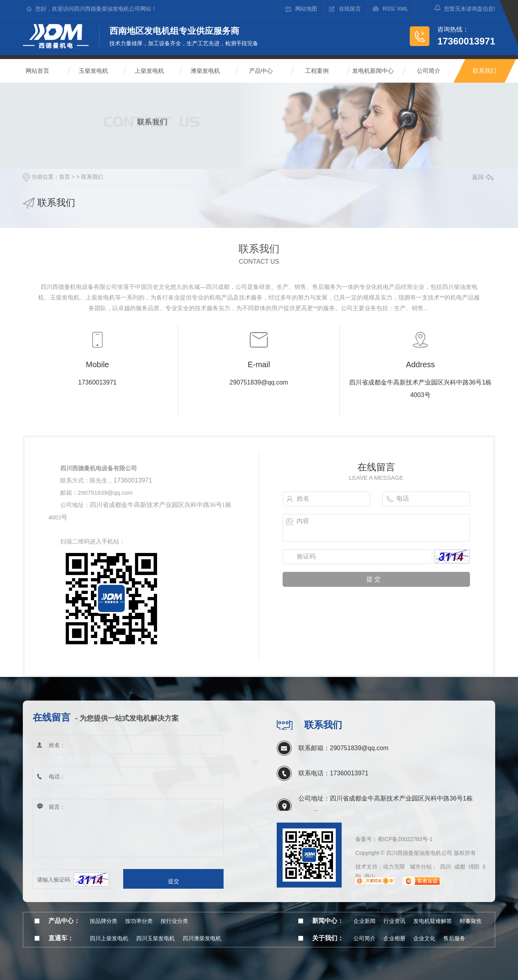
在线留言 (350, 9)
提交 (174, 881)
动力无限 (394, 867)
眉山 (370, 876)
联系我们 (485, 71)
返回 (483, 177)
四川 (446, 867)
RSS (388, 9)
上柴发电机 (149, 71)
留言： (128, 828)
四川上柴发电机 (109, 938)
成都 (460, 867)
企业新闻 (364, 921)
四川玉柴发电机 (155, 938)
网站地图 (306, 9)
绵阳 (474, 867)
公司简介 (429, 71)
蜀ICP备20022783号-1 (405, 839)
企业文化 (424, 938)
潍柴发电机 (205, 71)
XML (402, 9)
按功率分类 (139, 921)
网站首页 (37, 71)
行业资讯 (394, 921)
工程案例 (317, 71)
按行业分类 (174, 921)
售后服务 (454, 938)
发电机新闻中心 (373, 71)
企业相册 (394, 938)
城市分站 (421, 867)
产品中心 (261, 71)
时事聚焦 (471, 921)
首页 (65, 177)
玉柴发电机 (93, 71)
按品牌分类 (104, 921)
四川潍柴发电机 (202, 938)
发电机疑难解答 (433, 921)
